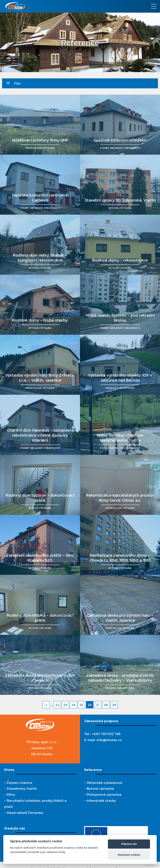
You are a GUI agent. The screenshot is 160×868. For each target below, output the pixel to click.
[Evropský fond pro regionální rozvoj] (116, 829)
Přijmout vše (129, 844)
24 (73, 705)
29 (114, 705)
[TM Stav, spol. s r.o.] (60, 6)
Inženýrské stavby (101, 800)
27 (98, 705)
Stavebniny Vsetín (22, 788)
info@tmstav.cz (109, 740)
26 (90, 705)
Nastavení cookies (129, 855)
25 (81, 705)
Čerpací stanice (19, 783)
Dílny (11, 794)
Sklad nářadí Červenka (25, 813)
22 (57, 705)
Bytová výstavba (100, 788)
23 (65, 705)
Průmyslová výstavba (104, 794)
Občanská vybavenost (105, 783)
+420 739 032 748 (106, 734)
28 (106, 705)
